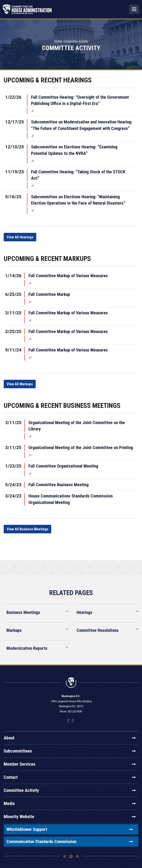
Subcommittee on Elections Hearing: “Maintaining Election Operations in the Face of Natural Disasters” (78, 200)
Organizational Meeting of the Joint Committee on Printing (81, 448)
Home (58, 41)
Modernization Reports (27, 648)
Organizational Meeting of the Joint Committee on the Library (77, 426)
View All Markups (20, 384)
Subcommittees (70, 751)
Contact (70, 777)
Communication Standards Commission (70, 842)
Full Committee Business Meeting (59, 485)
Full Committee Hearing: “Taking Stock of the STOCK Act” (78, 175)
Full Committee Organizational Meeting (63, 466)
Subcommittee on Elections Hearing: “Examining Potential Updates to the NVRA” (74, 150)
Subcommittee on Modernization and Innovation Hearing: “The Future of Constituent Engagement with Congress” (82, 125)
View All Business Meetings (27, 529)
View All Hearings (20, 237)
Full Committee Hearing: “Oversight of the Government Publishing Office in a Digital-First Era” (80, 100)
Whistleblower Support (70, 829)
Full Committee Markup (49, 294)
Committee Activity (76, 41)
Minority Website (70, 817)
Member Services (70, 764)
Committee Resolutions (98, 630)
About (70, 738)
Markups (14, 630)
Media (70, 804)
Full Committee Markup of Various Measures (68, 276)
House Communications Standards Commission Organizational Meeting (71, 499)
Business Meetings (23, 612)
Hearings (84, 612)
